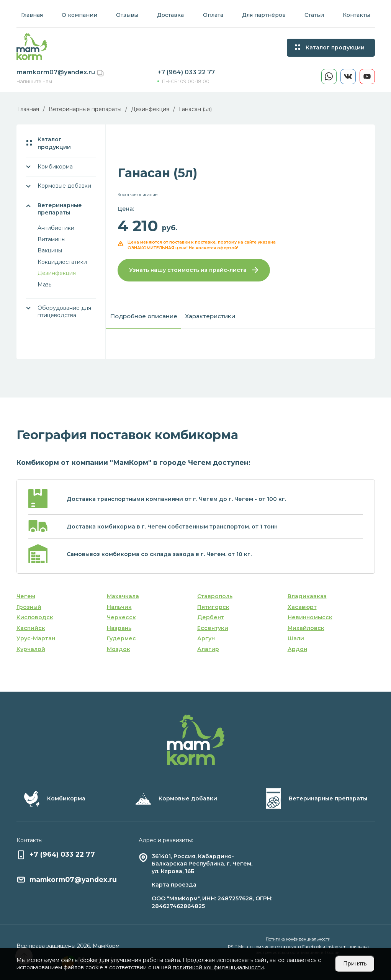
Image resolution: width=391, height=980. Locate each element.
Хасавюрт (302, 607)
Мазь (44, 285)
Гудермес (121, 638)
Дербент (211, 617)
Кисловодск (35, 617)
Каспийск (31, 628)
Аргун (206, 638)
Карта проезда (174, 885)
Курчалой (31, 649)
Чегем (26, 596)
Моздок (119, 649)
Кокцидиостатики (62, 262)
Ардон (297, 649)
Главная (32, 15)
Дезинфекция (57, 273)
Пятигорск (213, 607)
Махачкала (123, 596)
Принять (355, 964)
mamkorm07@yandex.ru (56, 72)
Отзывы (127, 15)
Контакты (356, 15)
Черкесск (121, 617)
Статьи (314, 15)
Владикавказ (307, 596)
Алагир (208, 649)
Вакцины (50, 250)
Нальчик (119, 607)
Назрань (119, 628)
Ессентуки (213, 628)
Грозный (29, 607)
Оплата (213, 15)
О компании (79, 15)
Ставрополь (215, 596)
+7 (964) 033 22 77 (186, 72)
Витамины (52, 239)
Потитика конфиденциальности (298, 939)
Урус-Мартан (36, 638)
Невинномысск (310, 617)
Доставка (170, 15)
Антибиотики (56, 228)
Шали (296, 638)
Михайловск (306, 628)
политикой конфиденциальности (218, 967)
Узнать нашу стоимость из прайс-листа (194, 270)
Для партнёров (264, 15)
